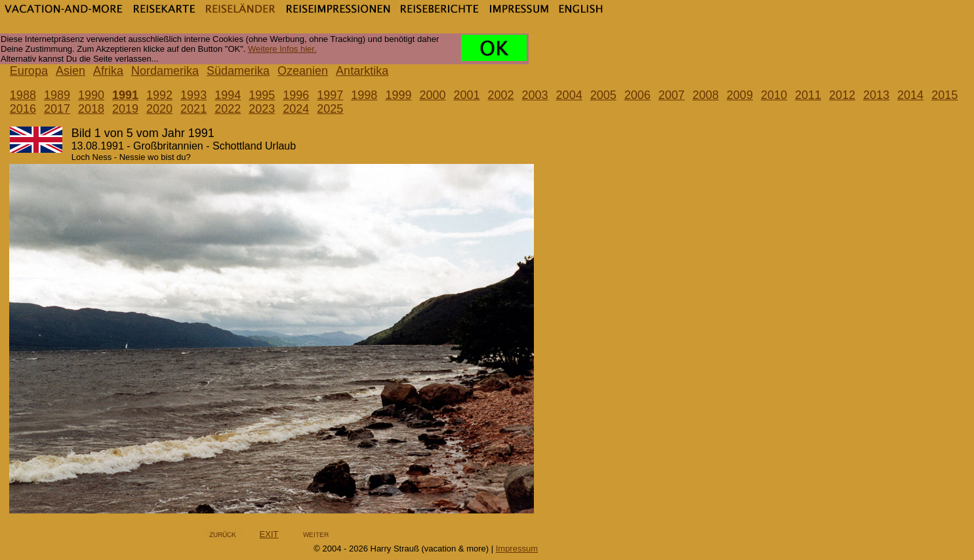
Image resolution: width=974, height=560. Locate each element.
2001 (466, 95)
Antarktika (362, 71)
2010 (774, 95)
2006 (638, 95)
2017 (57, 109)
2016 (23, 109)
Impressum (517, 549)
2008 (706, 95)
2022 (228, 109)
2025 (330, 109)
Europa (29, 71)
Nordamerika (165, 71)
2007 (672, 95)
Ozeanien (303, 71)
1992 (159, 95)
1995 (262, 95)
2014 (910, 95)
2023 (262, 109)
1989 (57, 95)
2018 (91, 109)
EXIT (269, 534)
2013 (876, 95)
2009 (740, 95)
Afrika (108, 71)
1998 (364, 95)
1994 (228, 95)
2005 (603, 95)
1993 (193, 95)
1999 (398, 95)
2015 (944, 95)
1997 (330, 95)
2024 (296, 109)
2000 (432, 95)
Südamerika (238, 71)
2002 (501, 95)
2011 (808, 95)
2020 (159, 109)
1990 (91, 95)
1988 (23, 95)
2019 (125, 109)
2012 (842, 95)
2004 (569, 95)
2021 (193, 109)
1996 (296, 95)
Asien (71, 71)
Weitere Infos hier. (282, 49)
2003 (535, 95)
